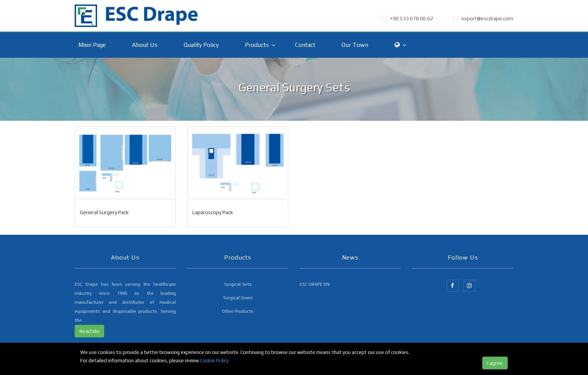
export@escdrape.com (487, 18)
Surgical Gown (238, 298)
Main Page (92, 45)
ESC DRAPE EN (315, 284)
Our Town (355, 45)
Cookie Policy (214, 361)
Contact (305, 45)
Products (257, 45)
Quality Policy (201, 45)
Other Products (238, 311)
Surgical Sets (238, 284)
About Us (145, 45)
